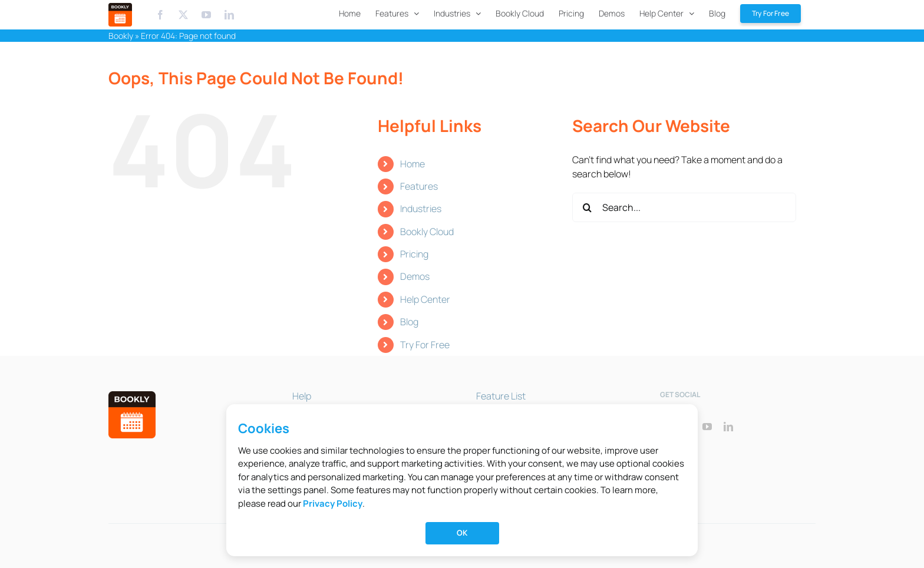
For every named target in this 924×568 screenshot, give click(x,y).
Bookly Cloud (427, 232)
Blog (409, 322)
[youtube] (707, 427)
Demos (415, 276)
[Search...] (684, 207)
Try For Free (425, 345)
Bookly (121, 36)
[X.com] (183, 15)
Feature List (501, 396)
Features (419, 186)
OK (462, 533)
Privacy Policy (333, 503)
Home (412, 164)
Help (302, 396)
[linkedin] (728, 427)
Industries (421, 209)
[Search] (587, 207)
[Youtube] (207, 15)
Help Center (425, 299)
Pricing (414, 254)
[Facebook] (160, 15)
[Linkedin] (229, 15)
